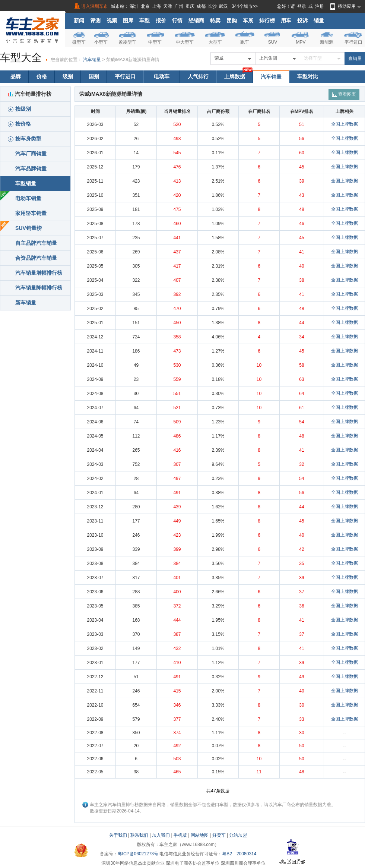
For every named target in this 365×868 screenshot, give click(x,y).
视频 (112, 20)
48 (301, 209)
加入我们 (161, 835)
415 (177, 691)
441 (177, 238)
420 (177, 195)
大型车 (215, 42)
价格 (42, 76)
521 (177, 408)
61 (301, 408)
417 (177, 266)
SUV (273, 42)
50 (301, 746)
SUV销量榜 (28, 228)
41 (301, 252)
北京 (145, 6)
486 (177, 436)
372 (177, 606)
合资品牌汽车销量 (36, 258)
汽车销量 (92, 60)
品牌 (16, 76)
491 (177, 493)
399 (177, 549)
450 (177, 323)
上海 (156, 6)
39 (301, 181)
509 (177, 422)
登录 (302, 6)
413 (177, 181)
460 (177, 224)
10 (259, 365)
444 (177, 620)
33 (301, 719)
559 (177, 379)
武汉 (223, 6)
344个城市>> (245, 6)
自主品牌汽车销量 (36, 243)
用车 (286, 20)
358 (177, 337)
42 (301, 549)
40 (301, 266)
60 (301, 153)
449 (177, 521)
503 (177, 759)
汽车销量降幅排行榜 (39, 288)
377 (177, 719)
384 (177, 564)
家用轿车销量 (31, 213)
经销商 (196, 20)
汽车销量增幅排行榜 (39, 273)
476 (177, 167)
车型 (145, 20)
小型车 (101, 42)
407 (177, 280)
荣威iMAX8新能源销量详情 (133, 60)
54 (301, 422)
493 (177, 139)
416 (177, 450)
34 (301, 337)
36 (301, 606)
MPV (301, 42)
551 (177, 394)
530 (177, 365)
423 (177, 535)
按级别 (19, 109)
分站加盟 (238, 835)
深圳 (134, 6)
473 (177, 351)
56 (301, 139)
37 (301, 592)
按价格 (19, 124)
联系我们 (139, 835)
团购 (232, 20)
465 (177, 772)
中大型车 (185, 42)
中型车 (155, 42)
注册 (320, 6)
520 (177, 124)
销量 (319, 20)
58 (301, 365)
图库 (128, 20)
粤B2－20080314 (239, 854)
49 (301, 677)
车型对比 (308, 76)
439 (177, 507)
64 (301, 394)
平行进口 (353, 42)
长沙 (212, 6)
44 (301, 323)
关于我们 (118, 835)
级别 (68, 76)
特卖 (215, 20)
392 (177, 294)
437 (177, 252)
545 (177, 153)
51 (301, 124)
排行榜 (267, 20)
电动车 (162, 76)
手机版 (180, 835)
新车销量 (26, 303)
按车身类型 (25, 139)
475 (177, 209)
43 (301, 195)
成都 (201, 6)
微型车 (79, 42)
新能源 (327, 42)
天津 (168, 6)
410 (177, 663)
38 (301, 280)
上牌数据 (235, 76)
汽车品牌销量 (31, 168)
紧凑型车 (127, 42)
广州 (179, 6)
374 (177, 733)
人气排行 (198, 76)
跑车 (245, 42)
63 (301, 379)
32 (301, 464)
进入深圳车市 (95, 6)
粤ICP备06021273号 (138, 854)
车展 (248, 20)
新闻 (79, 20)
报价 (161, 20)
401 (177, 578)
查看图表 (344, 94)
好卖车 (219, 835)
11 (259, 772)
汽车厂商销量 (31, 154)
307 (177, 464)
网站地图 (200, 835)
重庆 (190, 6)
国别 (94, 76)
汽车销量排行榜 (30, 94)
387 (177, 634)
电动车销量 (28, 198)
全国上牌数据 (345, 124)
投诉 (302, 20)
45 (301, 167)
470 (177, 309)
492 (177, 746)
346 (177, 705)
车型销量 (26, 183)
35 (301, 564)
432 (177, 648)
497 (177, 479)
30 (301, 705)
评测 (95, 20)
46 (301, 224)
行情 (177, 20)
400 (177, 592)
